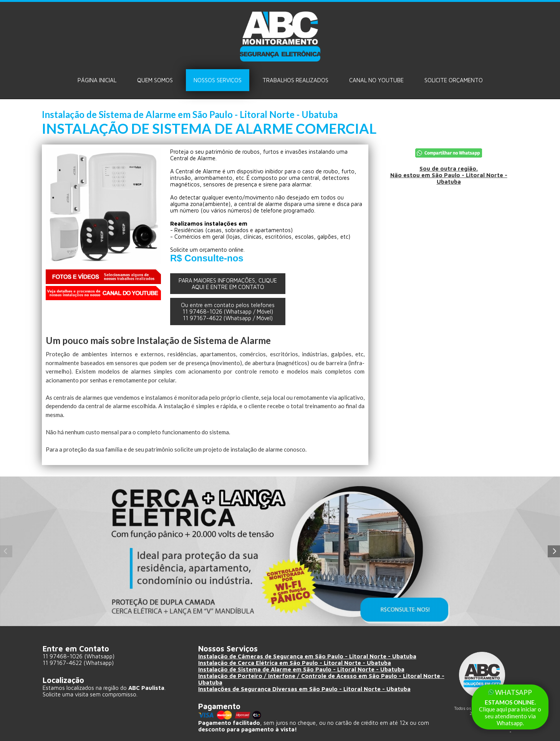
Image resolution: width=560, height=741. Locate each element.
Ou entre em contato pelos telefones (228, 312)
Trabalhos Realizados (295, 80)
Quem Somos (155, 80)
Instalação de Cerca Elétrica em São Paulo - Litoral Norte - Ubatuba (295, 663)
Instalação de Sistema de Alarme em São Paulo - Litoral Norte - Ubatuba (302, 669)
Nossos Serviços (218, 80)
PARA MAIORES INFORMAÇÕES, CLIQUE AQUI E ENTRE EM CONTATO (228, 284)
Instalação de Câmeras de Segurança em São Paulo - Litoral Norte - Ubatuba (307, 656)
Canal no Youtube (376, 80)
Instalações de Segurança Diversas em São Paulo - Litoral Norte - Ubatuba (305, 689)
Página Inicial (97, 80)
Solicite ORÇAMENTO (454, 80)
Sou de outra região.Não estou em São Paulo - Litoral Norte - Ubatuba (449, 175)
